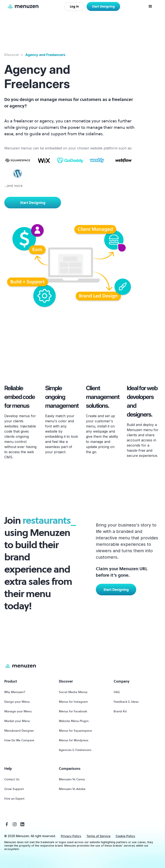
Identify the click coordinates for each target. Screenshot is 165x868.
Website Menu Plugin (74, 721)
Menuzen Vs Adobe (72, 789)
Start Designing (103, 6)
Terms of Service (98, 836)
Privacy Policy (71, 836)
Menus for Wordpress (74, 740)
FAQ (117, 692)
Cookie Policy (125, 836)
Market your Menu (17, 721)
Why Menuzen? (15, 692)
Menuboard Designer (19, 731)
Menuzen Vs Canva (72, 779)
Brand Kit (120, 711)
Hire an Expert (14, 799)
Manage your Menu (18, 711)
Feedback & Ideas (126, 702)
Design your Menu (17, 702)
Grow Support (14, 789)
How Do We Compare (19, 740)
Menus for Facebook (73, 711)
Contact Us (12, 779)
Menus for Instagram (73, 702)
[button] (150, 6)
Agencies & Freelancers (75, 750)
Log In (74, 6)
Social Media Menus (73, 692)
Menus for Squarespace (75, 731)
